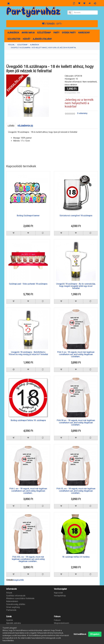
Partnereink (11, 610)
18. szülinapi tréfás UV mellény (76, 557)
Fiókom (57, 620)
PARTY (56, 33)
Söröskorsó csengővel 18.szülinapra (76, 216)
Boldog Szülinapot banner (28, 216)
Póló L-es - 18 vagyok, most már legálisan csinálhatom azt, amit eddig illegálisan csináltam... (28, 491)
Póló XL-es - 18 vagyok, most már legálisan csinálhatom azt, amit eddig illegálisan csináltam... (76, 491)
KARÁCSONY (84, 33)
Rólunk (9, 593)
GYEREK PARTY (69, 33)
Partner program (13, 626)
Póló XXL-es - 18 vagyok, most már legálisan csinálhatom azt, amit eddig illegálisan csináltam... (28, 559)
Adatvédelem (12, 601)
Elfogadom (95, 640)
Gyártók (10, 620)
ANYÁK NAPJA (28, 33)
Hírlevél (57, 629)
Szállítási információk (16, 596)
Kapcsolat (58, 593)
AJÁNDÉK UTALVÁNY (42, 39)
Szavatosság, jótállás (16, 604)
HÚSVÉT (27, 39)
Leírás (11, 126)
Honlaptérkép (60, 596)
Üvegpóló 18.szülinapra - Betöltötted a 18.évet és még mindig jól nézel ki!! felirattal (28, 353)
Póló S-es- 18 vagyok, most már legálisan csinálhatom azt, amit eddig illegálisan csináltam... (76, 354)
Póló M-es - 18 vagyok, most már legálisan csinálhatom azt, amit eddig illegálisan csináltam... (76, 423)
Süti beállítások (80, 640)
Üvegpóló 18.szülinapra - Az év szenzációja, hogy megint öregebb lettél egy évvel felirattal (76, 286)
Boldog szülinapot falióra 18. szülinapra (28, 420)
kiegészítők (18, 580)
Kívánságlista (60, 626)
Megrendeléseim (62, 623)
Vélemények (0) (25, 126)
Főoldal (11, 45)
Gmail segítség (13, 607)
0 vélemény (82, 113)
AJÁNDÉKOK (13, 33)
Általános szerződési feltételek (20, 598)
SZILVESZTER (14, 39)
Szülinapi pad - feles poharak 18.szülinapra (28, 284)
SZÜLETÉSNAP (44, 33)
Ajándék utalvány (14, 623)
